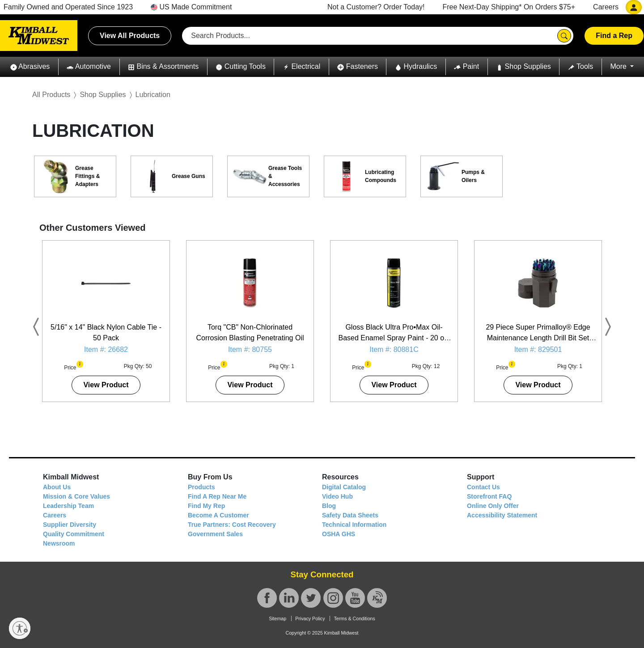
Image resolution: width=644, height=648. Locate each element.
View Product (106, 385)
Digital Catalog (344, 487)
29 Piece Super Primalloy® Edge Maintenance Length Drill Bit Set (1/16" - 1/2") (538, 338)
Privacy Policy (310, 618)
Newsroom (59, 543)
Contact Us (483, 487)
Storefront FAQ (489, 496)
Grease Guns (189, 176)
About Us (57, 487)
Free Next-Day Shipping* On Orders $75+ (509, 7)
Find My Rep (206, 506)
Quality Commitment (74, 534)
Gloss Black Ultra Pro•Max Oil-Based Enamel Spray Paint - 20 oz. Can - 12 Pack (394, 338)
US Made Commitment (191, 7)
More (619, 66)
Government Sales (215, 534)
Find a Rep (614, 36)
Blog (329, 506)
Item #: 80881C (394, 349)
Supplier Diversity (70, 525)
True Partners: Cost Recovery (232, 525)
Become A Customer (218, 515)
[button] (30, 67)
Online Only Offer (493, 506)
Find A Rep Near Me (217, 496)
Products (201, 487)
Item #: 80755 (250, 349)
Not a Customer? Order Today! (376, 7)
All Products (51, 95)
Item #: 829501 (538, 349)
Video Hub (337, 496)
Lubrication (153, 95)
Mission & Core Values (76, 496)
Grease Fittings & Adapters (87, 176)
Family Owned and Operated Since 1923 (68, 7)
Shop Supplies (103, 95)
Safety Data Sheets (350, 515)
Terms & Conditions (354, 618)
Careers (606, 7)
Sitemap (278, 618)
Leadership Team (68, 506)
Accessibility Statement (502, 515)
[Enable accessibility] (20, 628)
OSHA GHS (339, 534)
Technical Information (354, 525)
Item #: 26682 (106, 349)
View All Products (130, 36)
